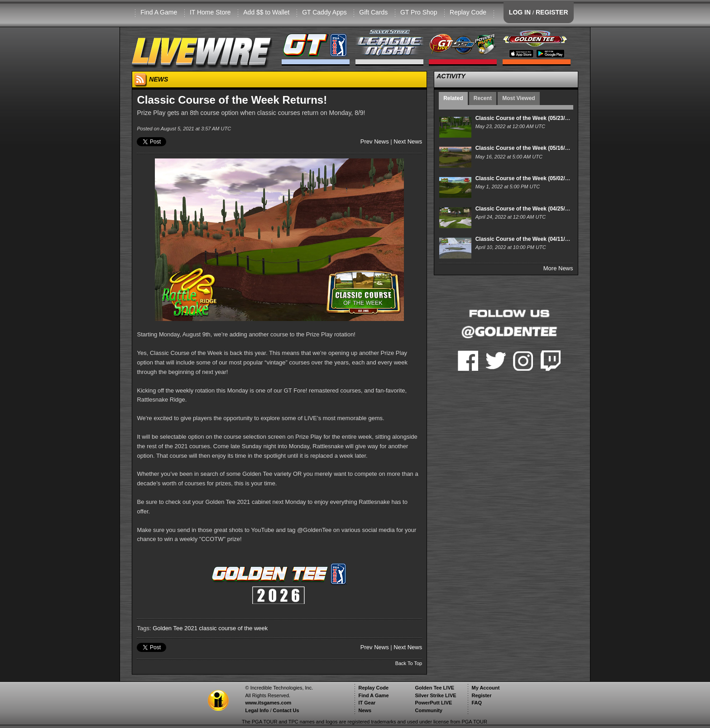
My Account (485, 688)
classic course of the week (234, 628)
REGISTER (552, 12)
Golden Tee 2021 (175, 628)
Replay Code (468, 12)
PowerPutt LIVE (433, 703)
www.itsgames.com (268, 703)
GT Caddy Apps (324, 12)
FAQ (477, 703)
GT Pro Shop (419, 12)
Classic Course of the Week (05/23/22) (524, 118)
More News (558, 268)
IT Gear (367, 703)
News (365, 710)
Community (429, 710)
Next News (408, 141)
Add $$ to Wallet (266, 12)
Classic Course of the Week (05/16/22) (524, 148)
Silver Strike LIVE (435, 695)
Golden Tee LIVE (434, 688)
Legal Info (257, 710)
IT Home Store (210, 12)
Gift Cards (373, 12)
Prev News (375, 141)
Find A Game (159, 12)
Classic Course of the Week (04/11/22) (524, 239)
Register (481, 695)
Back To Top (409, 663)
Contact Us (286, 710)
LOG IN (520, 12)
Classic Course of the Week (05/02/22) (524, 178)
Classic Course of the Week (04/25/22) (524, 209)
